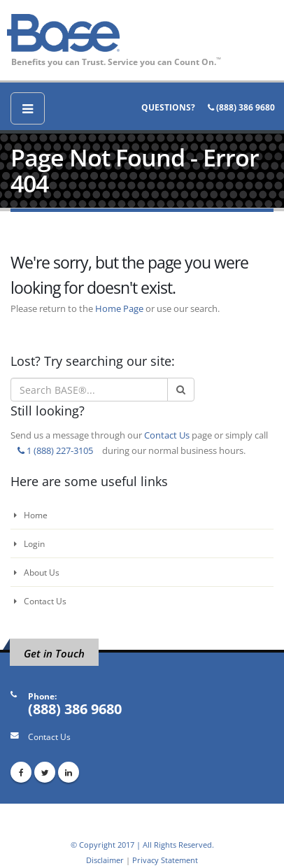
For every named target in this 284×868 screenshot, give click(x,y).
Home (31, 515)
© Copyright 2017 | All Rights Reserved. (142, 845)
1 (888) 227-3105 (55, 450)
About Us (37, 572)
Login (29, 543)
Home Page (119, 308)
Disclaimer (105, 860)
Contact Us (167, 435)
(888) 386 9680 (241, 107)
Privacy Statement (165, 860)
